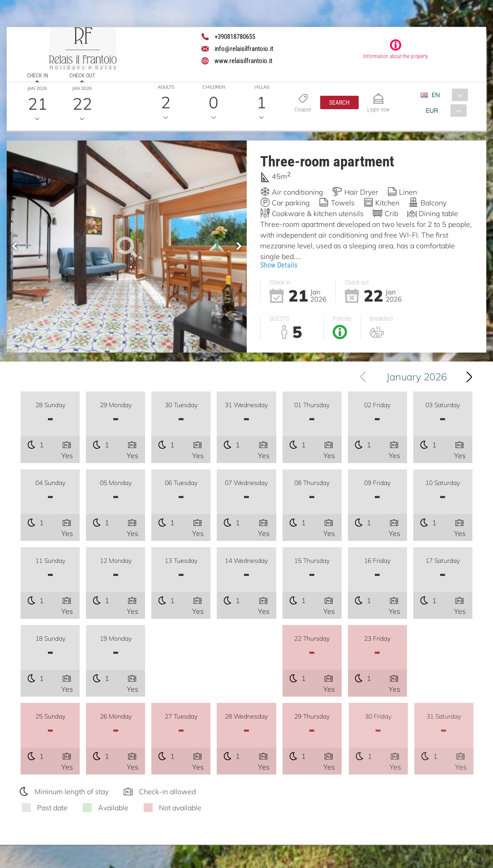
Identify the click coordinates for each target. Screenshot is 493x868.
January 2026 (420, 377)
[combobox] (448, 95)
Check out (82, 76)
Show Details (279, 265)
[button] (339, 102)
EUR (432, 111)
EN (436, 95)
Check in (37, 76)
